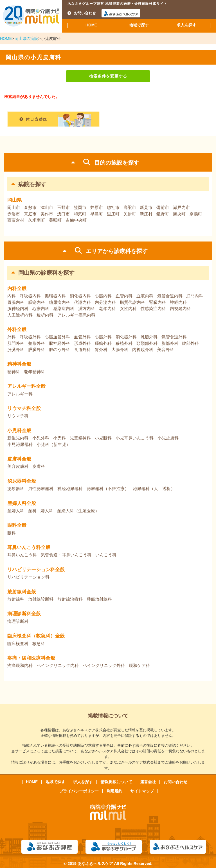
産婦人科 (16, 511)
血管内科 (124, 296)
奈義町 (196, 214)
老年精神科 (34, 372)
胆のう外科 (59, 349)
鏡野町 (163, 214)
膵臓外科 (37, 349)
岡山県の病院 (26, 38)
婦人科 (47, 511)
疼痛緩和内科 (20, 665)
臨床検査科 (18, 643)
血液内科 (145, 296)
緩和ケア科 (139, 665)
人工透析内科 (20, 315)
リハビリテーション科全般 (36, 570)
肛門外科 (16, 343)
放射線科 (16, 599)
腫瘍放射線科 (99, 599)
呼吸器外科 (30, 337)
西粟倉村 (16, 220)
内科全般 (17, 289)
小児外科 (41, 438)
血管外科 (82, 337)
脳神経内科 (18, 308)
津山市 (47, 207)
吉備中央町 (76, 220)
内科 (12, 296)
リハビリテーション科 (28, 577)
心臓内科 (103, 296)
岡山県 (14, 200)
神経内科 (178, 302)
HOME (91, 25)
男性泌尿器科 (41, 488)
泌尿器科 (16, 488)
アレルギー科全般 (26, 386)
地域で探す (139, 25)
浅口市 (63, 214)
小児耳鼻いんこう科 (135, 438)
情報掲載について (116, 782)
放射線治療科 (70, 599)
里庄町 (113, 214)
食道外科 (82, 349)
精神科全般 (19, 364)
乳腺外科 (149, 337)
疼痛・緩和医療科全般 (31, 658)
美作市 (47, 214)
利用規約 (114, 791)
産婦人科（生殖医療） (78, 511)
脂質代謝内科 (132, 302)
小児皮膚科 (168, 438)
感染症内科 (64, 308)
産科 (32, 511)
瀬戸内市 (181, 207)
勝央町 (179, 214)
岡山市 (14, 207)
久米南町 (37, 220)
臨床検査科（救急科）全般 (36, 636)
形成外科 (82, 343)
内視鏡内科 (180, 308)
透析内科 (45, 315)
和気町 (80, 214)
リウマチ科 (18, 416)
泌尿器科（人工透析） (154, 488)
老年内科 (107, 308)
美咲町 (55, 220)
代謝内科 (82, 302)
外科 (12, 337)
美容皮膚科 (18, 466)
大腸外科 (120, 349)
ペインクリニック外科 (104, 665)
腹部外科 (190, 343)
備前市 (163, 207)
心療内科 (41, 308)
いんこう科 (106, 555)
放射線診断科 (41, 599)
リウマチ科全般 (24, 408)
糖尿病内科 (59, 302)
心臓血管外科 (57, 337)
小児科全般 (19, 431)
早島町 (97, 214)
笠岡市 (80, 207)
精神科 (14, 372)
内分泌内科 (105, 302)
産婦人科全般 (22, 503)
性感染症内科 (153, 308)
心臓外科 (103, 337)
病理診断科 (18, 621)
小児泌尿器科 (20, 444)
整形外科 (37, 343)
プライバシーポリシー (79, 791)
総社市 (113, 207)
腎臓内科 (157, 302)
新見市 (146, 207)
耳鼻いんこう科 (22, 555)
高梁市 (130, 207)
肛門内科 (195, 296)
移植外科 (124, 343)
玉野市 (63, 207)
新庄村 (146, 214)
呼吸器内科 (30, 296)
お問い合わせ (82, 13)
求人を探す (186, 25)
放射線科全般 (22, 592)
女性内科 (128, 308)
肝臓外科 (16, 349)
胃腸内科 (16, 302)
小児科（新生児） (53, 444)
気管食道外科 (174, 337)
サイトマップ (142, 791)
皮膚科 (39, 466)
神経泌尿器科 (70, 488)
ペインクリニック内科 (58, 665)
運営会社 (148, 782)
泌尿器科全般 (22, 481)
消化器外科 (126, 337)
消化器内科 (80, 296)
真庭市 (30, 214)
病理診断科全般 (24, 614)
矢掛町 (130, 214)
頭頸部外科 (147, 343)
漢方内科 (87, 308)
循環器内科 (55, 296)
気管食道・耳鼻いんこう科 (66, 555)
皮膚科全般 (19, 459)
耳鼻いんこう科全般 (29, 547)
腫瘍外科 (103, 343)
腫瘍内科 (37, 302)
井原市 (97, 207)
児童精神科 (80, 438)
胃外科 (101, 349)
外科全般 (17, 330)
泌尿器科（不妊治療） (108, 488)
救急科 (39, 643)
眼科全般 (17, 525)
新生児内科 (18, 438)
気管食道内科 (170, 296)
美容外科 (166, 349)
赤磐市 (14, 214)
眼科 (12, 533)
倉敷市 (30, 207)
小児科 (59, 438)
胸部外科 (170, 343)
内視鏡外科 (143, 349)
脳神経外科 (59, 343)
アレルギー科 (20, 394)
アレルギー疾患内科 (76, 315)
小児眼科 (103, 438)
